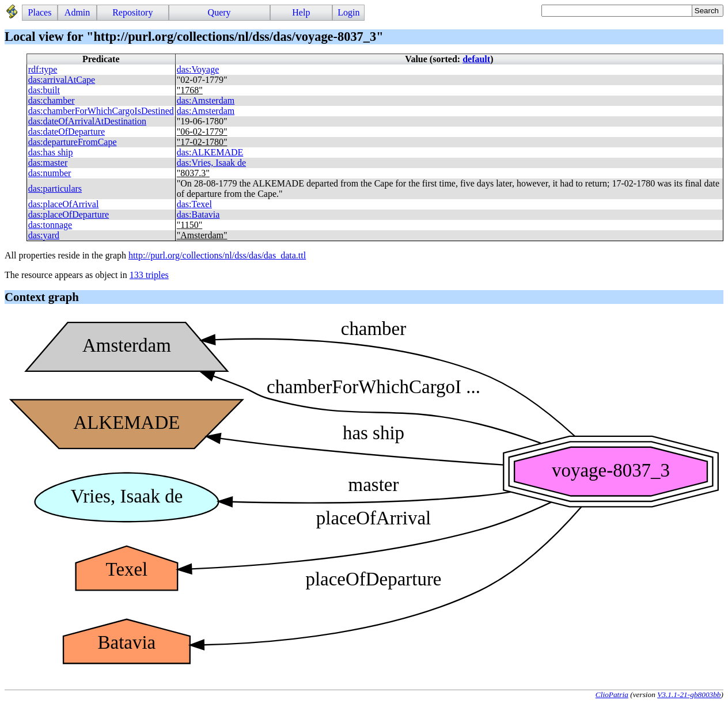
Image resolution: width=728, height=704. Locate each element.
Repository (132, 12)
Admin (77, 12)
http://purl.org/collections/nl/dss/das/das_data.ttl (217, 255)
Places (40, 12)
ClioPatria (612, 695)
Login (348, 12)
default (476, 59)
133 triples (149, 275)
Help (301, 12)
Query (219, 12)
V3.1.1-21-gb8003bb (689, 695)
